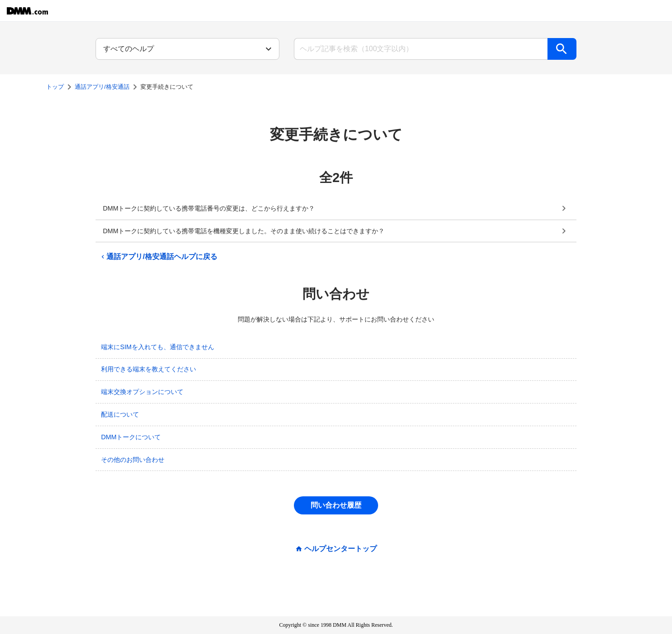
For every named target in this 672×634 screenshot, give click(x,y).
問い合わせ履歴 (336, 505)
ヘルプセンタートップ (341, 549)
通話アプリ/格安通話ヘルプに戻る (158, 257)
